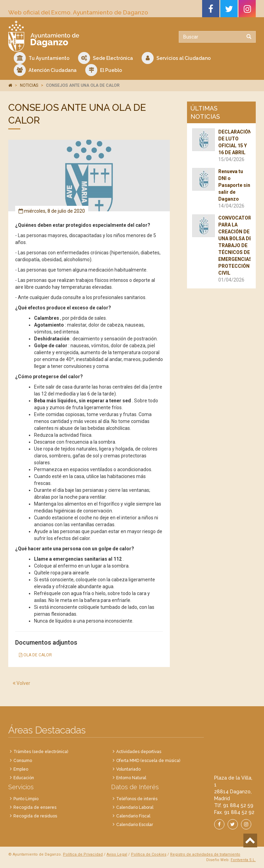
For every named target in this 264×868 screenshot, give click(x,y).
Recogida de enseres (35, 807)
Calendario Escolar (135, 825)
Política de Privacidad (83, 854)
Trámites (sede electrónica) (41, 752)
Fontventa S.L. (243, 860)
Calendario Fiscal (133, 816)
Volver (21, 683)
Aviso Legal (117, 854)
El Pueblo (104, 70)
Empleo (21, 769)
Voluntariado (128, 769)
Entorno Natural (131, 778)
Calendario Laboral (135, 807)
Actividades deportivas (139, 752)
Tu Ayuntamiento (42, 58)
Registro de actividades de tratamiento (205, 854)
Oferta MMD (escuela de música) (148, 761)
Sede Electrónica (106, 58)
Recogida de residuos (35, 816)
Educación (24, 778)
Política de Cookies (149, 854)
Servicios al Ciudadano (176, 58)
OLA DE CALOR (35, 655)
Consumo (23, 761)
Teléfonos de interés (137, 799)
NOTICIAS (29, 85)
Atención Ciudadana (45, 70)
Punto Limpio (26, 799)
